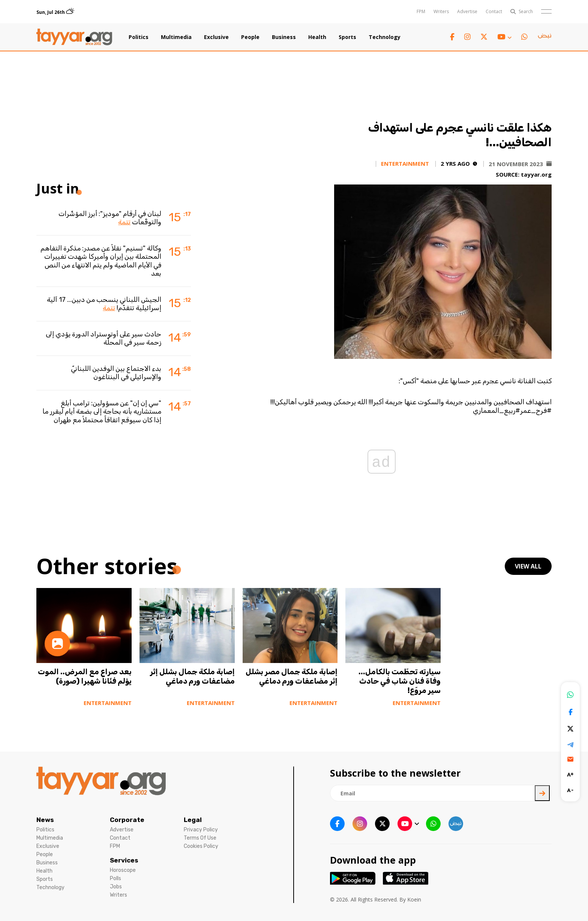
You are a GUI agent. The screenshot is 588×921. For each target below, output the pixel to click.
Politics (139, 37)
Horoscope (123, 870)
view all (528, 566)
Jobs (116, 887)
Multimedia (176, 37)
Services (124, 860)
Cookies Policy (201, 846)
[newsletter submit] (542, 793)
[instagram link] (467, 37)
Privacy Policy (201, 830)
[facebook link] (452, 37)
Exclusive (216, 37)
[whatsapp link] (524, 37)
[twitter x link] (484, 37)
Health (317, 37)
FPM (421, 11)
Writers (441, 11)
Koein (414, 899)
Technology (385, 37)
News (45, 820)
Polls (115, 878)
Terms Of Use (200, 838)
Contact (494, 11)
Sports (347, 37)
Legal (193, 820)
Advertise (467, 11)
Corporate (127, 820)
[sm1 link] (544, 37)
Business (284, 37)
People (250, 37)
